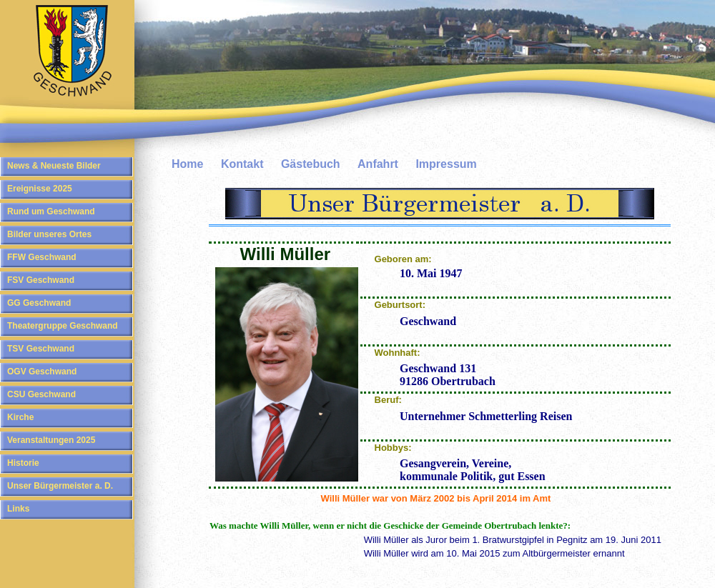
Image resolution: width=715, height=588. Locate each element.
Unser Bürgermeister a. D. (60, 486)
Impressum (446, 164)
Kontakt (242, 164)
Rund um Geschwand (51, 211)
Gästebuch (311, 164)
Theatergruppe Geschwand (63, 326)
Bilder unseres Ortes (49, 234)
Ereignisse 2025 (40, 189)
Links (18, 509)
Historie (23, 463)
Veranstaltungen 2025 (51, 440)
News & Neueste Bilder (54, 166)
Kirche (20, 417)
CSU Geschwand (41, 394)
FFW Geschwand (42, 257)
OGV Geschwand (42, 372)
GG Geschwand (39, 303)
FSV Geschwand (41, 280)
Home (187, 164)
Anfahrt (378, 164)
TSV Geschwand (41, 349)
